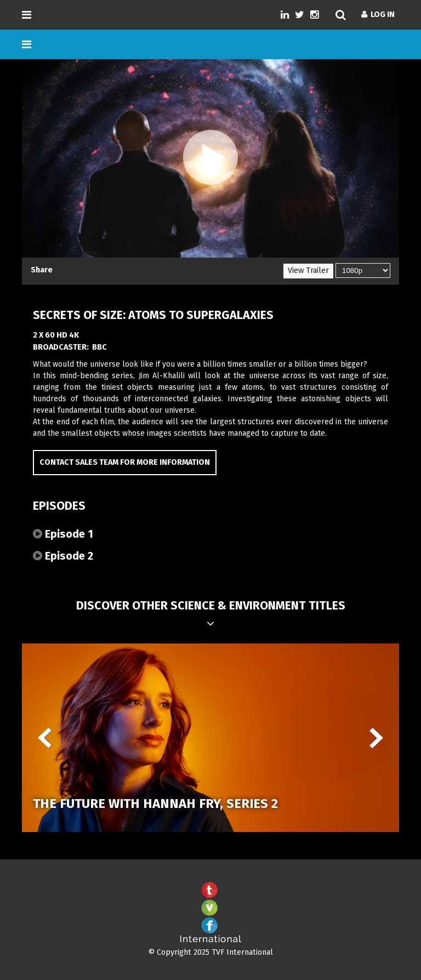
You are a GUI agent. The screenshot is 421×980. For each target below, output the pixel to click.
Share (42, 270)
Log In (378, 15)
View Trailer (308, 270)
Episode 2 (63, 556)
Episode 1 (63, 534)
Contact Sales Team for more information (125, 462)
